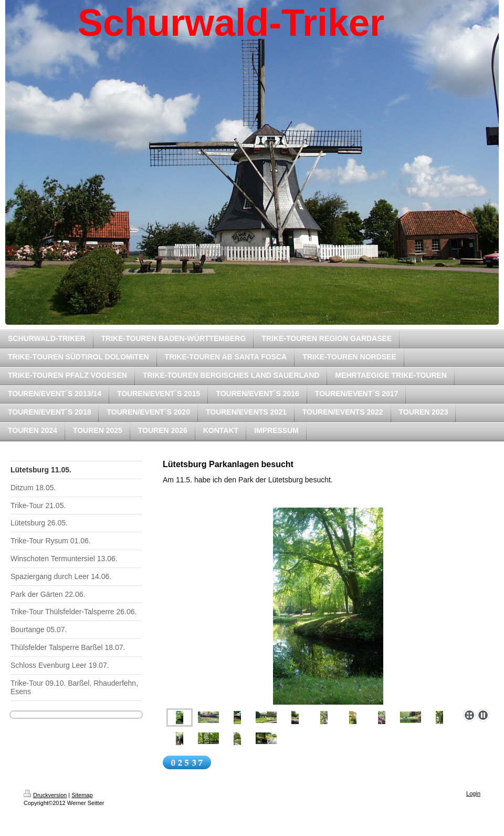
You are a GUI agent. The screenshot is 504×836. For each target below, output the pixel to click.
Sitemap (82, 795)
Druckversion (45, 795)
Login (473, 793)
